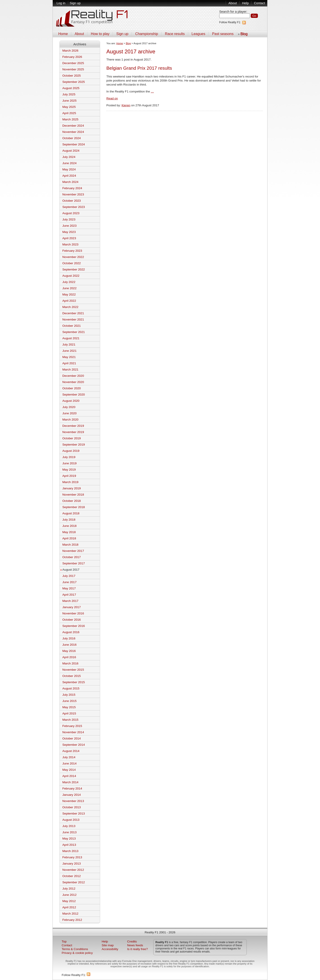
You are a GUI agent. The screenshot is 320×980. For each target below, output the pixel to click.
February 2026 (72, 57)
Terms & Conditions (75, 949)
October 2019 (72, 438)
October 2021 (72, 326)
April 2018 (69, 538)
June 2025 (69, 101)
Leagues (198, 34)
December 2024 (73, 126)
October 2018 (72, 501)
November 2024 (73, 132)
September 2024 (74, 144)
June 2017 (69, 582)
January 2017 (72, 607)
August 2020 (71, 401)
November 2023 (73, 194)
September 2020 (74, 395)
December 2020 (73, 376)
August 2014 (71, 751)
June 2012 (69, 895)
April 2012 (69, 907)
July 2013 (69, 826)
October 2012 (72, 876)
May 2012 (69, 901)
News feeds (135, 945)
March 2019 (70, 482)
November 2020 (73, 382)
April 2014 (69, 776)
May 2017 (69, 588)
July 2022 (69, 282)
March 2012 (70, 914)
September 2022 (74, 269)
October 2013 (72, 807)
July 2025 (69, 94)
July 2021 (69, 344)
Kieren (126, 105)
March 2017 (70, 601)
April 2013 (69, 845)
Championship (147, 34)
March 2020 (70, 420)
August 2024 (71, 151)
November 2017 (73, 551)
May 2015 (69, 707)
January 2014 (72, 795)
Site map (108, 945)
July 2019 (69, 457)
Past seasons (223, 34)
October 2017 (72, 557)
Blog (244, 34)
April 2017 (69, 595)
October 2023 (72, 201)
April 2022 (69, 301)
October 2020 (72, 388)
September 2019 (74, 445)
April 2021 (69, 363)
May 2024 (69, 169)
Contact (259, 3)
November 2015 (73, 670)
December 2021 (73, 313)
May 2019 (69, 470)
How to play (100, 34)
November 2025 (73, 69)
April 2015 (69, 713)
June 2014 (69, 763)
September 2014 (74, 745)
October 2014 (72, 738)
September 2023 (74, 207)
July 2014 (69, 757)
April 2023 (69, 238)
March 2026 (70, 51)
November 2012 (73, 870)
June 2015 (69, 701)
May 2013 (69, 839)
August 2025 (71, 88)
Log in (61, 3)
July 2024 (69, 157)
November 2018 (73, 495)
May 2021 (69, 357)
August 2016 (71, 632)
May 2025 (69, 107)
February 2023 (72, 251)
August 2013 (71, 820)
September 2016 (74, 626)
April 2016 (69, 657)
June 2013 (69, 832)
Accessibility (110, 949)
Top (64, 941)
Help (245, 3)
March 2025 (70, 119)
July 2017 (69, 576)
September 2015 (74, 682)
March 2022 (70, 307)
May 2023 (69, 232)
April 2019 (69, 476)
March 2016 (70, 663)
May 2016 (69, 651)
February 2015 (72, 726)
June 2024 (69, 163)
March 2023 (70, 244)
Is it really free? (137, 949)
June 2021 (69, 351)
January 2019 (72, 488)
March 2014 (70, 782)
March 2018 (70, 545)
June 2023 (69, 226)
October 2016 (72, 620)
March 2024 (70, 182)
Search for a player (233, 12)
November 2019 (73, 432)
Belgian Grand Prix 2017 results (139, 68)
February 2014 (72, 788)
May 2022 (69, 294)
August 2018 (71, 513)
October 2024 (72, 138)
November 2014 (73, 732)
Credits (132, 941)
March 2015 (70, 720)
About (233, 3)
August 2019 (71, 451)
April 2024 (69, 176)
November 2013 (73, 801)
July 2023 (69, 219)
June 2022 (69, 288)
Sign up (75, 3)
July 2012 (69, 889)
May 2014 (69, 770)
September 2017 (74, 563)
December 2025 (73, 63)
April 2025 (69, 113)
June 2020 (69, 413)
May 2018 (69, 532)
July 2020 (69, 407)
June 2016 (69, 645)
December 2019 (73, 426)
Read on (112, 98)
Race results (175, 34)
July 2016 (69, 638)
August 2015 (71, 688)
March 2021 (70, 370)
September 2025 (74, 82)
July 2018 (69, 520)
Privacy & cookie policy (77, 953)
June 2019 (69, 463)
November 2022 (73, 257)
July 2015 (69, 695)
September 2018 (74, 507)
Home (63, 34)
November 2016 (73, 613)
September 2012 (74, 882)
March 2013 (70, 851)
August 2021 (71, 338)
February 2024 (72, 188)
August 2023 (71, 213)
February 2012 (72, 920)
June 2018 (69, 526)
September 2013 (74, 814)
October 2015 (72, 676)
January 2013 (72, 864)
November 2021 (73, 319)
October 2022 (72, 263)
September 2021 (74, 332)
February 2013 (72, 857)
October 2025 (72, 76)
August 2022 (71, 276)
